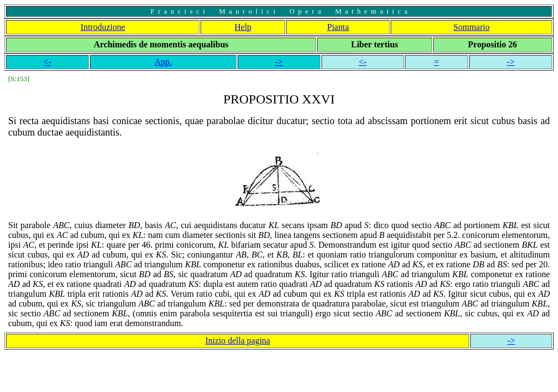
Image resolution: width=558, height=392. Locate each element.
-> (278, 62)
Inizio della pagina (238, 341)
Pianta (338, 27)
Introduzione (103, 27)
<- (47, 62)
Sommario (472, 27)
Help (243, 27)
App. (163, 62)
